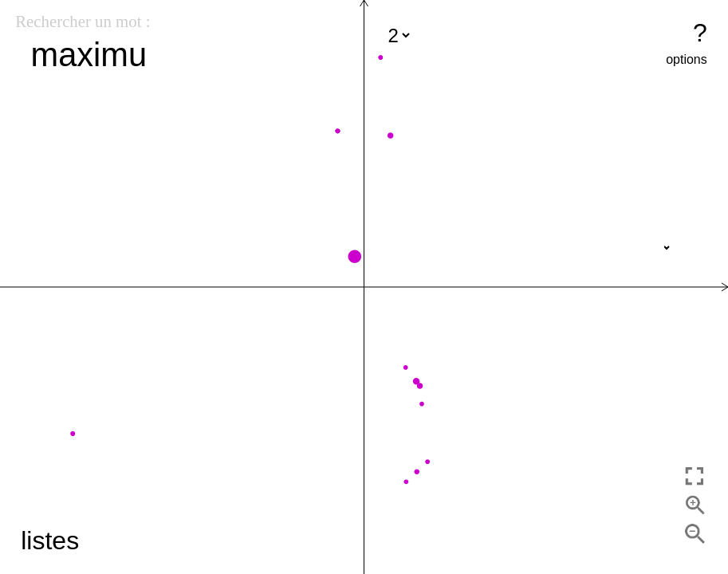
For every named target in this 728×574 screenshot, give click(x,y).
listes (50, 541)
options (687, 59)
